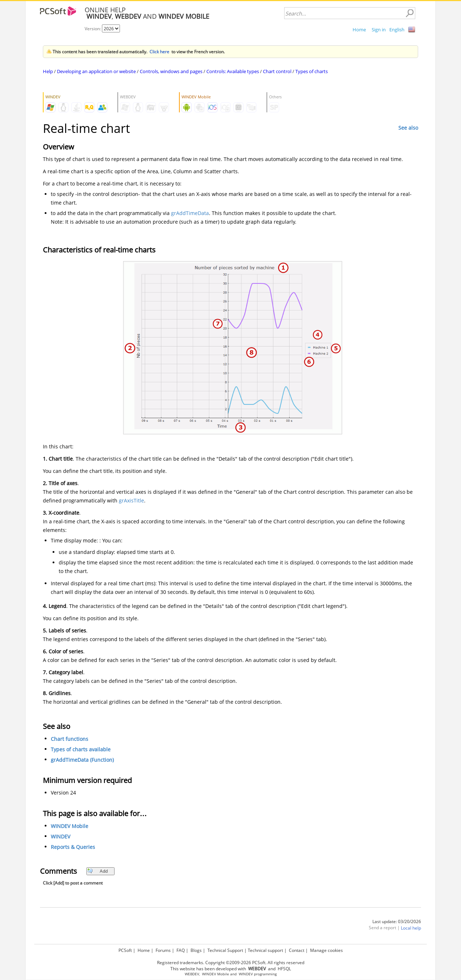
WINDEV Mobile (70, 826)
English (397, 30)
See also (408, 128)
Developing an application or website (96, 71)
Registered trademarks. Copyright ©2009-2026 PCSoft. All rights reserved (231, 963)
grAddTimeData (190, 213)
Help (48, 71)
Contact (297, 950)
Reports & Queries (73, 847)
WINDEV (61, 836)
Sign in (379, 30)
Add (97, 871)
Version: (93, 29)
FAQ (181, 950)
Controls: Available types (233, 71)
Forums (163, 950)
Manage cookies (326, 950)
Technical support (265, 950)
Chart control (277, 71)
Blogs (196, 950)
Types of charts (312, 71)
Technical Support (225, 950)
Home (359, 30)
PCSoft (125, 950)
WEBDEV (192, 974)
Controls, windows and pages (171, 71)
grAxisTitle (131, 500)
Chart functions (70, 739)
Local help (411, 928)
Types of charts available (81, 749)
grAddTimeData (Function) (82, 760)
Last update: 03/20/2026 (397, 921)
